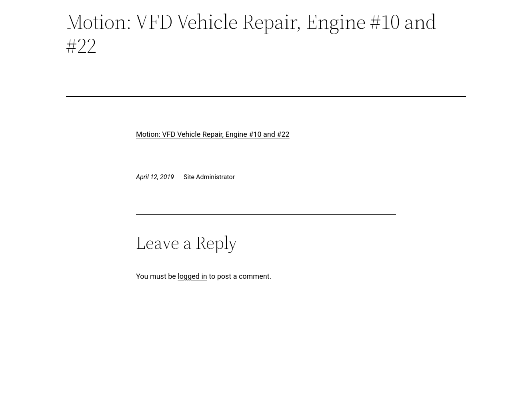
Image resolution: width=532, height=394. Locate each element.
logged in (192, 276)
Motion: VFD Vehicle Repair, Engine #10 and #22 (213, 134)
